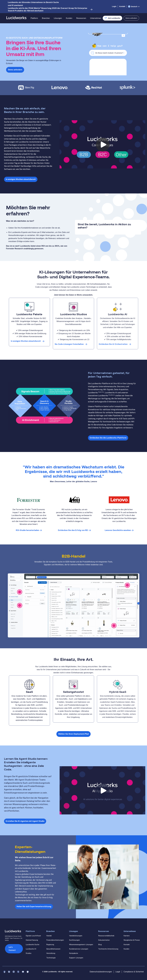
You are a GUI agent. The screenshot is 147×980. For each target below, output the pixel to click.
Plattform (34, 18)
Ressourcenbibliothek (106, 936)
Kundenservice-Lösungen (79, 949)
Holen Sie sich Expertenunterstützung (34, 907)
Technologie (51, 958)
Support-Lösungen (76, 958)
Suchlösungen (74, 940)
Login (114, 6)
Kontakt (122, 6)
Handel (49, 936)
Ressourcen (81, 18)
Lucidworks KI (31, 949)
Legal (118, 972)
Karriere (127, 936)
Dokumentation (104, 940)
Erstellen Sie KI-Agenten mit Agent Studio (25, 821)
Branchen (46, 18)
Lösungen (58, 18)
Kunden (69, 18)
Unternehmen (96, 18)
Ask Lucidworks (114, 18)
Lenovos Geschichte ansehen (118, 530)
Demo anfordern (15, 70)
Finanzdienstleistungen (55, 940)
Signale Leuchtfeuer (33, 936)
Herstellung (51, 953)
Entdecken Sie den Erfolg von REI (73, 530)
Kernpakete (74, 953)
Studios (29, 953)
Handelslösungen (76, 936)
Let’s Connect (12, 949)
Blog (100, 945)
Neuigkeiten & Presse (132, 940)
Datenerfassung (32, 940)
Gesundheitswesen (53, 949)
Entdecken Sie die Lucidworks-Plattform (108, 438)
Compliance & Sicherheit (134, 972)
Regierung (50, 945)
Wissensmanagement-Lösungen (81, 945)
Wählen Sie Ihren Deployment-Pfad (74, 734)
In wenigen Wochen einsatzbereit (21, 179)
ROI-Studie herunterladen (27, 530)
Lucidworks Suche (33, 945)
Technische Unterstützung (108, 949)
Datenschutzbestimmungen (101, 972)
